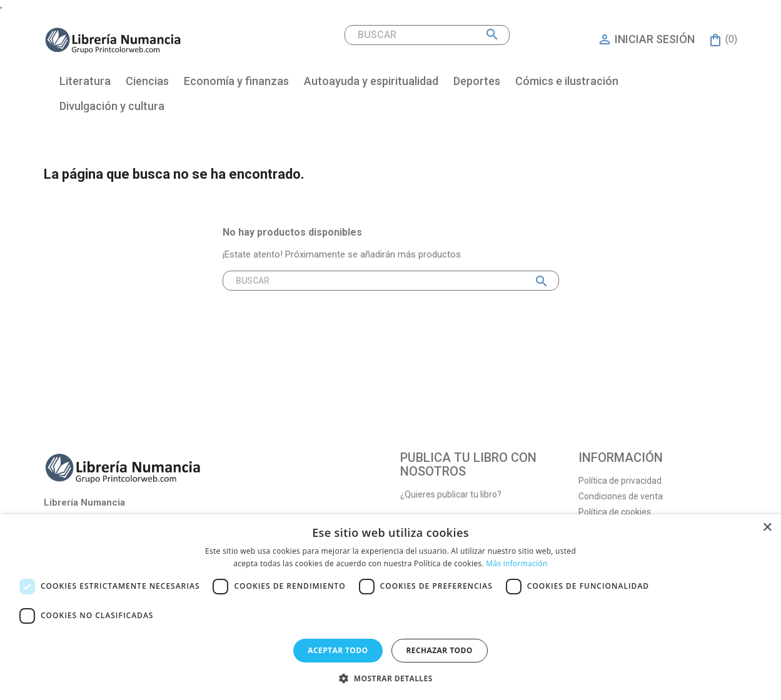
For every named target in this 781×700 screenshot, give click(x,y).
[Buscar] (427, 35)
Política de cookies (615, 512)
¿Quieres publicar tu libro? (451, 494)
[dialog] (390, 607)
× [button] (767, 528)
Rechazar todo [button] (440, 650)
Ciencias (147, 81)
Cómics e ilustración (567, 81)
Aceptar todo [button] (338, 650)
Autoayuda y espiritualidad (371, 81)
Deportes (477, 81)
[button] (390, 678)
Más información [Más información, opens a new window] (516, 563)
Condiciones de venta (621, 496)
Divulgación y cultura (112, 106)
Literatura (85, 81)
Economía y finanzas (236, 81)
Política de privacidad (620, 481)
